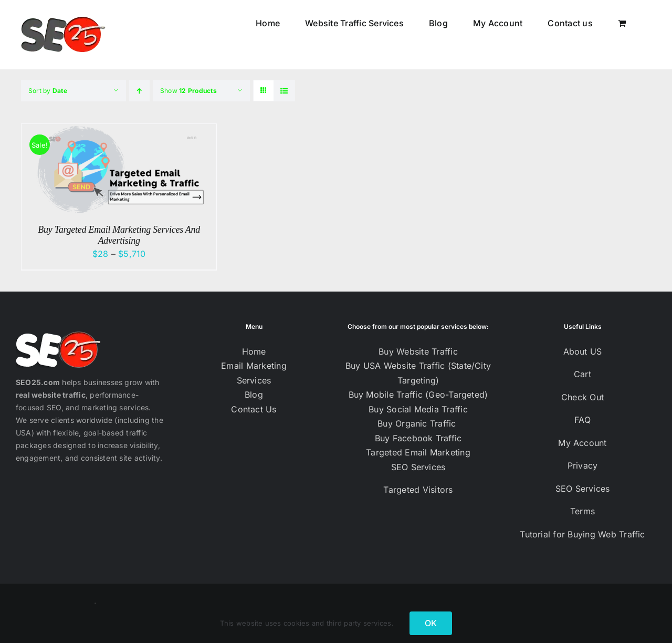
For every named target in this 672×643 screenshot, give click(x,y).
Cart (582, 374)
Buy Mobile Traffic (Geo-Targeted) (418, 395)
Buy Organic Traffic (418, 423)
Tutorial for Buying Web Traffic (582, 534)
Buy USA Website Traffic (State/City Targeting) (418, 373)
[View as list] (284, 91)
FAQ (582, 420)
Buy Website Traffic (418, 351)
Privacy (583, 465)
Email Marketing (254, 366)
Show (188, 91)
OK (431, 623)
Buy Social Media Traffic (418, 409)
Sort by (48, 91)
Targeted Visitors (418, 490)
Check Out (582, 397)
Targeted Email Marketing (418, 452)
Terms (582, 511)
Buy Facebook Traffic (418, 438)
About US (583, 351)
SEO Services (418, 467)
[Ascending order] (139, 91)
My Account (582, 443)
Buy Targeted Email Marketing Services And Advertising (119, 235)
